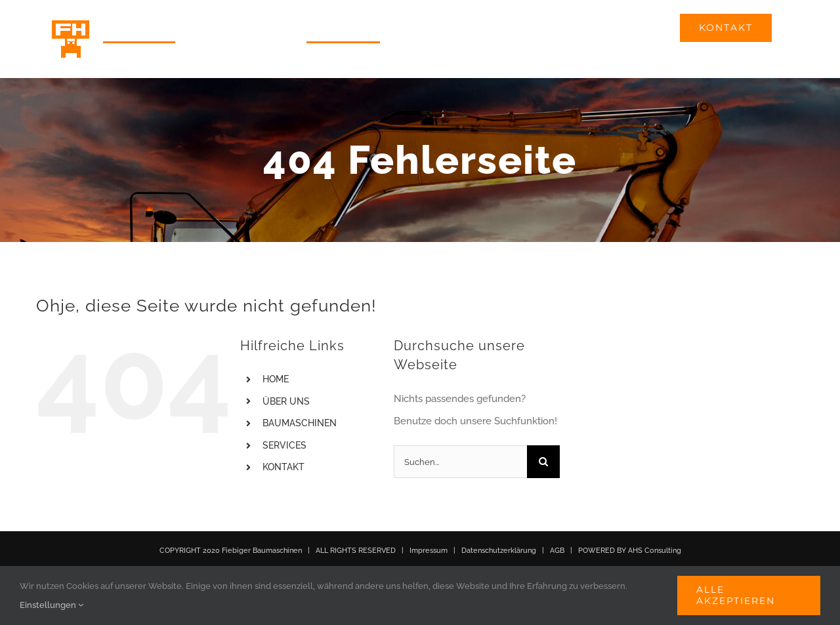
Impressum (429, 551)
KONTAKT (283, 467)
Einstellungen (52, 605)
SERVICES (284, 445)
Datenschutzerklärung (499, 551)
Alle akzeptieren (736, 595)
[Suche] (543, 462)
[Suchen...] (461, 462)
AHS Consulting (655, 551)
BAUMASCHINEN (300, 423)
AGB (557, 551)
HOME (276, 379)
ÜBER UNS (286, 401)
